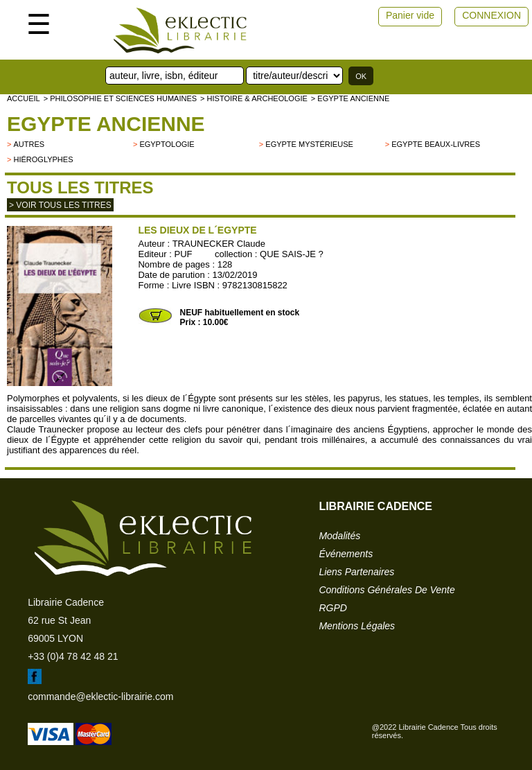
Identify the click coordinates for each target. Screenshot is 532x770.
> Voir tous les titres (60, 205)
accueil (24, 98)
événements (346, 554)
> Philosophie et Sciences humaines (120, 98)
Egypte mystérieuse (309, 144)
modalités (339, 536)
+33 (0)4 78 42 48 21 (73, 656)
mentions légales (357, 626)
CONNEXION (491, 15)
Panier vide (410, 15)
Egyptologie (167, 144)
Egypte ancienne (106, 124)
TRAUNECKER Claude (219, 244)
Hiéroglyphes (43, 159)
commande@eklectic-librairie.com (100, 697)
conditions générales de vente (387, 590)
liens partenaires (356, 572)
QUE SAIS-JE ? (292, 254)
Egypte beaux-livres (436, 144)
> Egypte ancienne (350, 98)
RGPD (332, 608)
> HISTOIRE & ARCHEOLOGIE (254, 98)
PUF (184, 254)
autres (29, 144)
